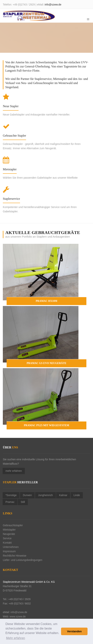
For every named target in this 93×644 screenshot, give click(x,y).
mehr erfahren (14, 471)
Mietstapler (10, 169)
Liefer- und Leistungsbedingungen (23, 560)
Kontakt (7, 543)
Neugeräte (9, 534)
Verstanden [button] (74, 631)
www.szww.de (18, 617)
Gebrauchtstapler (13, 525)
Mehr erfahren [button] (16, 638)
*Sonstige (11, 495)
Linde (77, 495)
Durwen (27, 495)
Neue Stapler (11, 106)
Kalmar (63, 495)
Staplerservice (11, 199)
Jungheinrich (45, 495)
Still (23, 502)
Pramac (10, 502)
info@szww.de (53, 5)
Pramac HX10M (46, 301)
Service (7, 538)
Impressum (9, 551)
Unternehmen (11, 547)
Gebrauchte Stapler (14, 136)
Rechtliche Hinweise (15, 556)
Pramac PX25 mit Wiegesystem (46, 425)
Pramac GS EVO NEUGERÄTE (46, 363)
